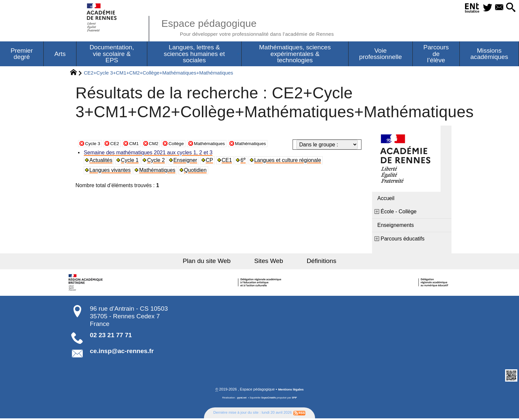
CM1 (139, 145)
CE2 (118, 145)
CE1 (229, 161)
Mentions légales (291, 391)
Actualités (102, 161)
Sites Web (269, 262)
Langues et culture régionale (290, 161)
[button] (509, 8)
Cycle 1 (131, 161)
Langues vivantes (111, 171)
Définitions (312, 262)
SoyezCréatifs (269, 400)
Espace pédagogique (262, 26)
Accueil (386, 200)
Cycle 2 (157, 161)
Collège (185, 145)
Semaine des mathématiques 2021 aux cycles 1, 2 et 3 (149, 154)
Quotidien (197, 171)
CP (211, 161)
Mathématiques (222, 145)
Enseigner (187, 161)
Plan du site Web (216, 262)
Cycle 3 (94, 145)
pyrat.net (240, 400)
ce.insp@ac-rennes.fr (122, 352)
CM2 (160, 145)
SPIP (296, 400)
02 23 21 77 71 (111, 336)
